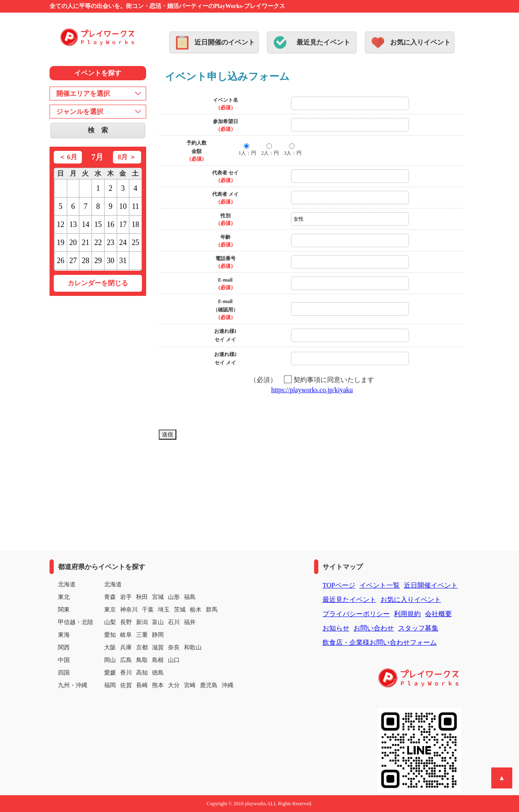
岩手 (126, 597)
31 (123, 261)
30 (110, 261)
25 (136, 243)
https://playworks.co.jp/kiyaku (312, 390)
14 (86, 224)
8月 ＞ (127, 157)
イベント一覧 (380, 585)
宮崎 (190, 685)
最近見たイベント (323, 42)
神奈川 (129, 610)
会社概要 (438, 614)
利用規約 (407, 614)
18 (136, 224)
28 (86, 261)
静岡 (158, 635)
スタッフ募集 (418, 628)
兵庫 (126, 647)
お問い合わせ (374, 628)
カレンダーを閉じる (98, 283)
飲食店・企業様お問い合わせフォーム (380, 642)
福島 (190, 597)
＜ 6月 (68, 157)
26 (60, 261)
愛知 (110, 635)
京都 (142, 647)
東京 (110, 610)
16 (110, 224)
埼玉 (164, 610)
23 (110, 243)
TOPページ (339, 585)
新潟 (142, 622)
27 (73, 261)
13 (73, 224)
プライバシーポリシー (356, 614)
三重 (142, 635)
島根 (158, 660)
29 (98, 261)
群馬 (212, 610)
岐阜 (126, 635)
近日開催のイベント (225, 42)
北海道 (113, 584)
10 (123, 206)
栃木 (196, 610)
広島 (126, 660)
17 (123, 224)
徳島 (158, 673)
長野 (126, 622)
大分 (174, 685)
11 (135, 206)
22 (98, 243)
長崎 (142, 685)
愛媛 (110, 673)
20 (73, 243)
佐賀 (126, 685)
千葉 (148, 610)
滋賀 (158, 647)
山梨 (110, 622)
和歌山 (193, 647)
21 (86, 243)
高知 (142, 673)
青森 (110, 597)
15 (98, 224)
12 (60, 224)
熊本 (158, 685)
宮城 (158, 597)
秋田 (142, 597)
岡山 (110, 660)
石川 (174, 622)
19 (60, 243)
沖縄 (228, 685)
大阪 (110, 647)
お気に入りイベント (420, 42)
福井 (190, 622)
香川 (126, 673)
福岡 (110, 685)
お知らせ (336, 628)
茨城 (180, 610)
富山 (158, 622)
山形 (174, 597)
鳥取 (142, 660)
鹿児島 (209, 685)
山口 (174, 660)
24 (123, 243)
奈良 (174, 647)
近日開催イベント (431, 585)
